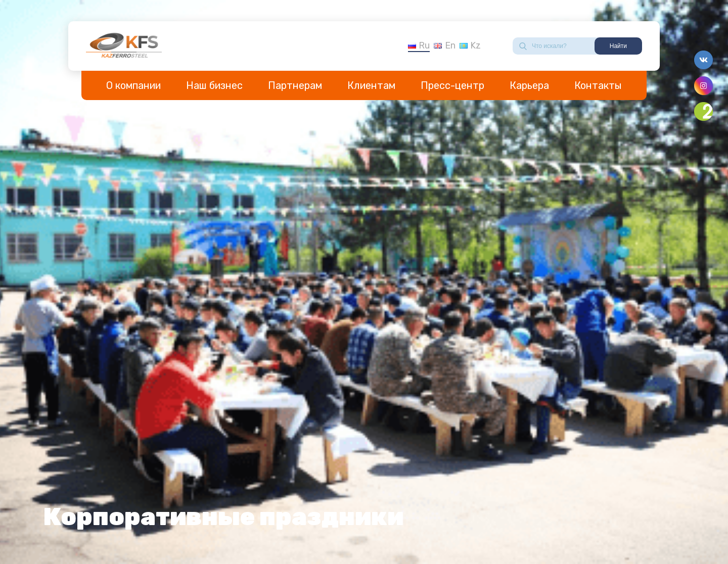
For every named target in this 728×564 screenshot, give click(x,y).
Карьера (529, 85)
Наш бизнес (214, 85)
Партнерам (295, 85)
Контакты (598, 85)
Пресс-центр (452, 85)
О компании (133, 85)
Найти (618, 46)
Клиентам (371, 85)
